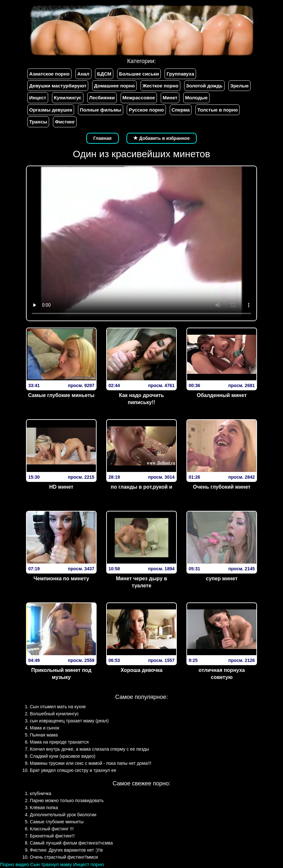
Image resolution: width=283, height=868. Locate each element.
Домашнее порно (114, 86)
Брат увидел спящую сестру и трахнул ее (73, 770)
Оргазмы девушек (51, 110)
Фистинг (65, 122)
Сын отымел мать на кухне (58, 707)
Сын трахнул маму (51, 864)
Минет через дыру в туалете (141, 582)
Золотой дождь (204, 86)
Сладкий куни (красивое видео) (63, 756)
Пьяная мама (44, 735)
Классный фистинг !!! (52, 829)
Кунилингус (68, 98)
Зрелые (240, 86)
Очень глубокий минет (222, 487)
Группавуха (180, 74)
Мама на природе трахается (59, 742)
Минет (170, 98)
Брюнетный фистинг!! (52, 836)
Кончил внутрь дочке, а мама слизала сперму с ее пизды (90, 749)
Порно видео (14, 864)
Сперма (181, 110)
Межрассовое (139, 98)
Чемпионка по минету (61, 579)
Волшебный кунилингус (54, 714)
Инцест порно (89, 864)
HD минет (61, 487)
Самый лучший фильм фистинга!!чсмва (71, 843)
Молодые (196, 98)
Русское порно (146, 110)
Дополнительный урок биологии (63, 815)
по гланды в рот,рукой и (141, 487)
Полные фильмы (100, 110)
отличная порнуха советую (222, 674)
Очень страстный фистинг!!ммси (64, 857)
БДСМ (104, 74)
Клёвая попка (44, 808)
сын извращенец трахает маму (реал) (69, 721)
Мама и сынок (44, 728)
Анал (83, 74)
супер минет (222, 579)
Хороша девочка (142, 670)
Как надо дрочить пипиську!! (141, 399)
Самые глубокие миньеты (61, 395)
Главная (103, 138)
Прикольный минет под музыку (61, 674)
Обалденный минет (222, 395)
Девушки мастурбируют (58, 86)
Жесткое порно (160, 86)
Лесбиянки (102, 98)
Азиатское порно (49, 74)
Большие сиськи (139, 74)
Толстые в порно (218, 110)
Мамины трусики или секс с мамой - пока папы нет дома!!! (91, 763)
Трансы (38, 122)
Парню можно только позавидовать (67, 800)
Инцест (38, 98)
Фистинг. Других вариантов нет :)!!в (66, 850)
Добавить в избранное (162, 138)
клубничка (41, 793)
